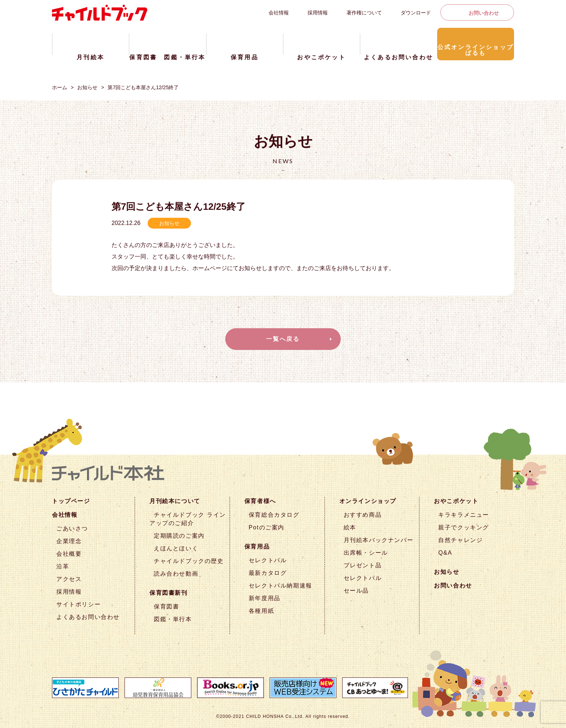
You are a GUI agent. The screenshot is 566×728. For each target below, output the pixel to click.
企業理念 (69, 541)
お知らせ (87, 87)
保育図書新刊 (169, 593)
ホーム (60, 87)
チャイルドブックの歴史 (189, 561)
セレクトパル (268, 560)
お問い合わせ (484, 13)
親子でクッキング (464, 527)
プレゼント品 (363, 565)
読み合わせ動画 (176, 574)
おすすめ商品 (363, 515)
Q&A (445, 553)
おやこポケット (456, 501)
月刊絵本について (175, 501)
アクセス (69, 579)
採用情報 (318, 13)
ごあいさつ (72, 528)
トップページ (71, 501)
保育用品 (257, 547)
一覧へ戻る (283, 339)
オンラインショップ (368, 501)
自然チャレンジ (460, 540)
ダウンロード (416, 13)
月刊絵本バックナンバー (379, 540)
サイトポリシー (79, 604)
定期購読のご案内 (179, 536)
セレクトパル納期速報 (280, 586)
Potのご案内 (267, 527)
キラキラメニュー (464, 515)
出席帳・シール (366, 553)
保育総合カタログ (274, 515)
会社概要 (69, 554)
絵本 (350, 527)
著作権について (364, 13)
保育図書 (166, 606)
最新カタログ (268, 573)
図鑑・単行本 (173, 619)
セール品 (356, 591)
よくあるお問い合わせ (88, 617)
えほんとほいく (176, 548)
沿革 (63, 566)
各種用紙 (261, 611)
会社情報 (279, 13)
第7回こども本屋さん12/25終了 (143, 87)
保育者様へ (260, 501)
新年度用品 (265, 598)
